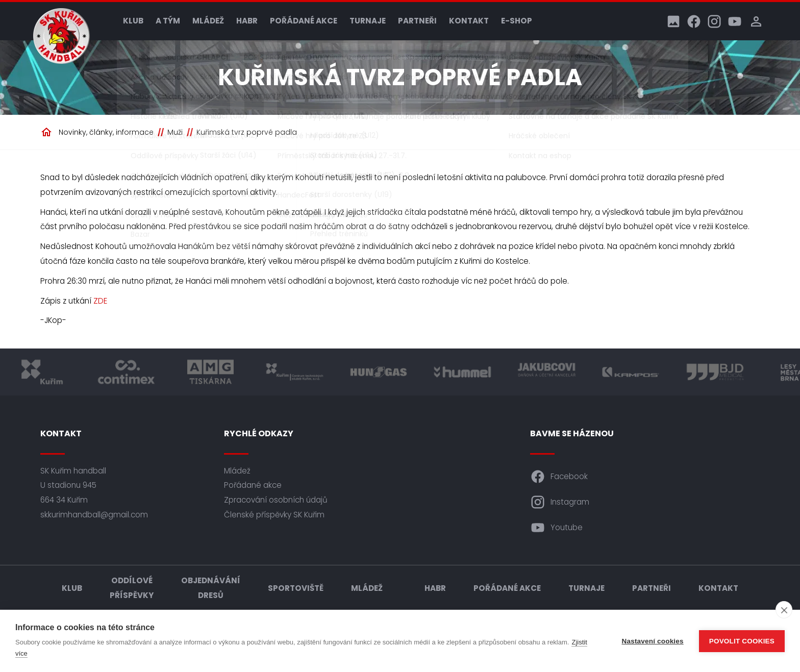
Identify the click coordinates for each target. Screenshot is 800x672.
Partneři (417, 21)
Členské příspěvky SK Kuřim (274, 515)
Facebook (559, 477)
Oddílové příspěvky (132, 588)
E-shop (517, 21)
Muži (175, 132)
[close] (784, 610)
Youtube (556, 528)
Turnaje (368, 21)
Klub (133, 21)
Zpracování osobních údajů (276, 500)
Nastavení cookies (653, 641)
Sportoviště (296, 588)
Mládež (208, 21)
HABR (247, 21)
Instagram (560, 502)
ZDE (100, 301)
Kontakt (469, 21)
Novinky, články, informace (106, 132)
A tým (168, 21)
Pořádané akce (304, 21)
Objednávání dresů (211, 588)
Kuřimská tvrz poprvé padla (247, 132)
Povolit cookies (742, 641)
